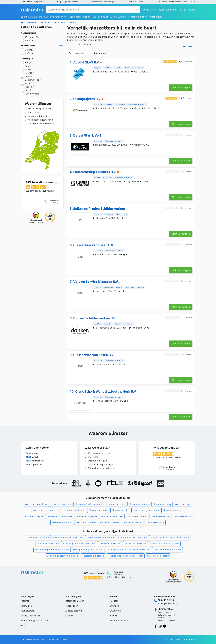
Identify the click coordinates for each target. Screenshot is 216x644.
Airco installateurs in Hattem (165, 544)
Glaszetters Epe (183, 504)
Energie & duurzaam (31, 17)
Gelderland (59, 22)
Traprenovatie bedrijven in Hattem (126, 556)
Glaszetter (32, 22)
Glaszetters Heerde (98, 510)
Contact (69, 616)
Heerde (30, 73)
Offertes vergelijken (31, 616)
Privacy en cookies (58, 639)
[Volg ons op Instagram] (160, 626)
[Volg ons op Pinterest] (164, 626)
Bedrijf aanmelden (168, 10)
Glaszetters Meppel (34, 516)
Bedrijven (45, 22)
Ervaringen (115, 611)
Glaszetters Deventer (114, 504)
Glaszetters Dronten (139, 504)
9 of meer (31, 50)
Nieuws (114, 616)
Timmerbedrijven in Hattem (100, 538)
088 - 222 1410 (166, 600)
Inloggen (114, 601)
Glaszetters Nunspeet (112, 516)
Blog (23, 626)
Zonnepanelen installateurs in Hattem (170, 538)
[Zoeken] (136, 10)
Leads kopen (72, 606)
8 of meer (31, 53)
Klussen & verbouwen (55, 17)
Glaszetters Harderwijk (73, 510)
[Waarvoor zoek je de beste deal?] (89, 10)
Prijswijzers (27, 606)
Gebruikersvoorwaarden (33, 639)
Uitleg (61, 46)
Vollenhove (32, 94)
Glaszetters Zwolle (155, 522)
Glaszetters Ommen (137, 516)
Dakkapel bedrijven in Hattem (88, 550)
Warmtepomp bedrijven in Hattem (52, 550)
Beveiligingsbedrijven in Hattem (79, 544)
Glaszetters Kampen (173, 510)
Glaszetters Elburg (162, 504)
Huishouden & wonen (79, 17)
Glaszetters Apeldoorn (36, 504)
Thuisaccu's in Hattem (93, 556)
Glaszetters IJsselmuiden (146, 510)
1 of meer (31, 41)
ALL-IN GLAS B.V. (86, 62)
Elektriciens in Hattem (136, 544)
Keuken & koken (101, 17)
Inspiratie (26, 601)
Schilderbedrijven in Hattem (133, 538)
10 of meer (32, 37)
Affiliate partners (74, 611)
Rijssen (30, 87)
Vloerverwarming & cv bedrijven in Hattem (128, 550)
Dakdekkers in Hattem (110, 544)
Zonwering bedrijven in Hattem (63, 556)
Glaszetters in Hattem (158, 556)
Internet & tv (156, 17)
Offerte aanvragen (181, 87)
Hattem (72, 22)
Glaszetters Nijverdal (87, 516)
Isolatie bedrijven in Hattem (167, 550)
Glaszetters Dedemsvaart (87, 504)
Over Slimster (117, 606)
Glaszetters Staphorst (63, 522)
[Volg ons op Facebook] (156, 626)
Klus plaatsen (149, 10)
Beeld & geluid (118, 17)
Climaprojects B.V (87, 99)
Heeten (30, 76)
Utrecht (30, 90)
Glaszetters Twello (86, 522)
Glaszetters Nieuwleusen (60, 516)
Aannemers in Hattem (38, 538)
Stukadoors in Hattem (48, 544)
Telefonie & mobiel (138, 17)
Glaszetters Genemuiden (46, 510)
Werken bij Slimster (120, 621)
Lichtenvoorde (33, 80)
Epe (28, 63)
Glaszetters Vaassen (109, 522)
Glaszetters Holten (121, 510)
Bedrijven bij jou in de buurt (35, 621)
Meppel (30, 83)
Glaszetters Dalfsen (61, 504)
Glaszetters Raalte (160, 516)
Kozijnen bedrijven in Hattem (68, 538)
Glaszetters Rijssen (182, 516)
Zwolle (29, 66)
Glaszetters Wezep (133, 522)
